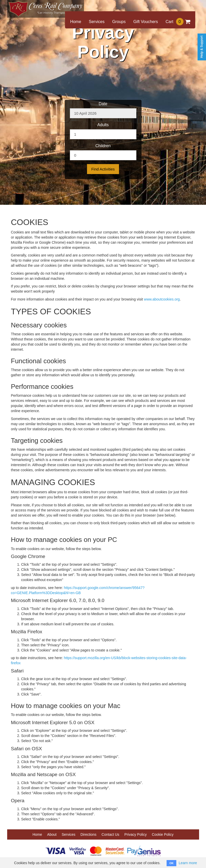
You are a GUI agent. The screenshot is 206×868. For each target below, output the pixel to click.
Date (103, 104)
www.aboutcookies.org (162, 299)
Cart (178, 22)
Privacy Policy (135, 834)
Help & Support (202, 47)
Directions (89, 834)
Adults (103, 125)
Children (103, 146)
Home (76, 22)
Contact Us (110, 834)
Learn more (188, 863)
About (52, 834)
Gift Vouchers (146, 22)
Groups (119, 22)
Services (97, 22)
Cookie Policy (163, 834)
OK (172, 863)
